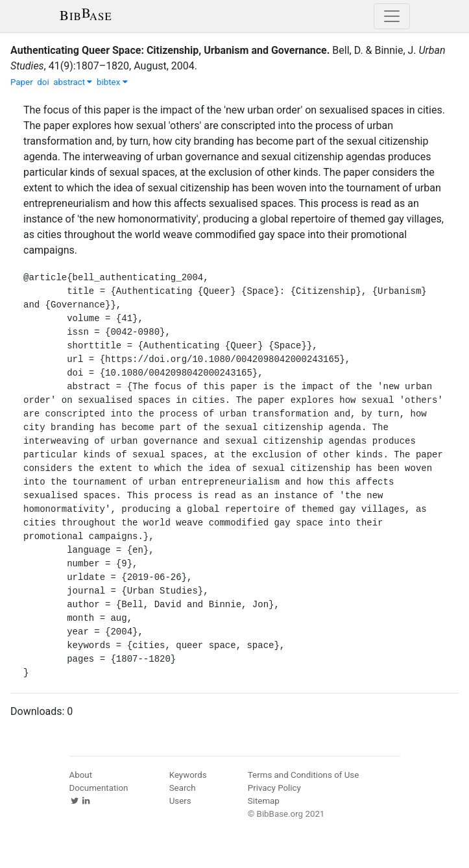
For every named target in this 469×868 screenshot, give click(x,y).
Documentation (99, 788)
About (81, 775)
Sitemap (264, 801)
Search (183, 788)
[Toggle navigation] (392, 16)
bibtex (112, 82)
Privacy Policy (274, 788)
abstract (73, 82)
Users (180, 801)
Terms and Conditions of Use (303, 775)
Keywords (188, 775)
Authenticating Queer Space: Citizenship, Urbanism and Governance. (170, 50)
